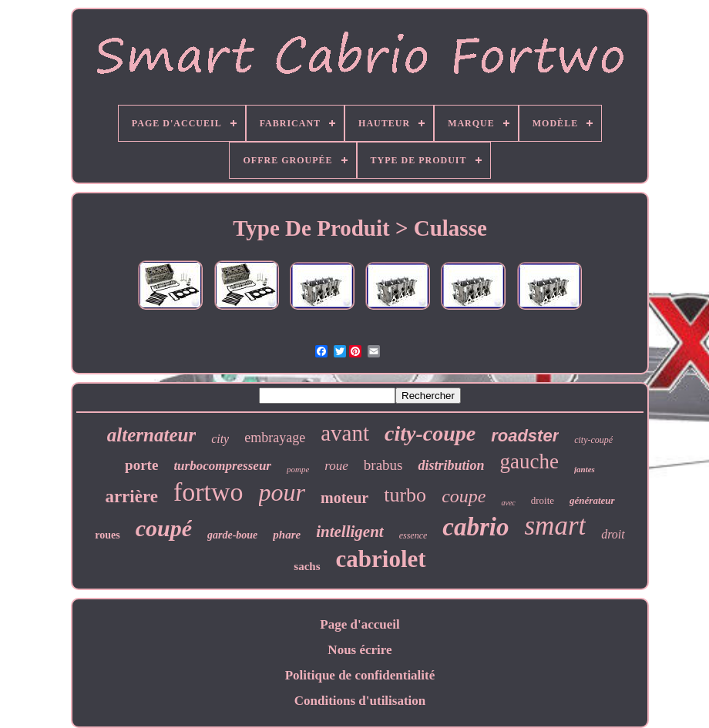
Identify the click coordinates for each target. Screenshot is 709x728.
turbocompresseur (222, 466)
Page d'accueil (360, 624)
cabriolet (381, 559)
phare (287, 535)
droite (543, 500)
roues (107, 535)
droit (613, 534)
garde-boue (232, 535)
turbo (405, 495)
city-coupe (430, 433)
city (220, 439)
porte (141, 465)
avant (345, 433)
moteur (344, 498)
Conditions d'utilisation (360, 701)
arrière (131, 497)
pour (282, 492)
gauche (529, 461)
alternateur (151, 435)
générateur (592, 500)
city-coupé (593, 440)
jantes (585, 469)
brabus (383, 465)
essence (413, 535)
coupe (464, 496)
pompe (298, 469)
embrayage (275, 438)
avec (508, 503)
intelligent (350, 532)
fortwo (208, 492)
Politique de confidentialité (360, 675)
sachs (307, 566)
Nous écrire (360, 650)
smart (555, 526)
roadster (525, 436)
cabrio (475, 527)
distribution (451, 465)
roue (336, 466)
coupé (164, 528)
